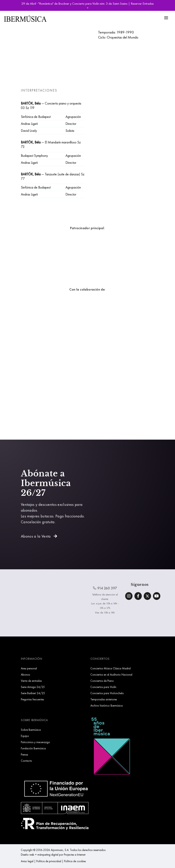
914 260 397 (105, 588)
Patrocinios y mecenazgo (35, 742)
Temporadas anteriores (104, 699)
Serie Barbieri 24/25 (33, 693)
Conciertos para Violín (103, 687)
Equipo (25, 736)
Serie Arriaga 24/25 (33, 687)
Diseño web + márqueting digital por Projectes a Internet (53, 855)
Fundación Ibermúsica (33, 748)
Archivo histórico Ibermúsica (107, 705)
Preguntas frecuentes (32, 699)
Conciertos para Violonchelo (107, 693)
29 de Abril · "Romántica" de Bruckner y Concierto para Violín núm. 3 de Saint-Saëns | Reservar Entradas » (88, 5)
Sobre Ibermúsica (31, 730)
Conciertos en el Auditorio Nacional (111, 675)
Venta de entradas (31, 681)
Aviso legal (27, 861)
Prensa (24, 754)
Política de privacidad (49, 861)
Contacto (26, 761)
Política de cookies (75, 861)
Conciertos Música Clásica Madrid (110, 668)
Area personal (29, 668)
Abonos (25, 675)
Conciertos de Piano (102, 681)
